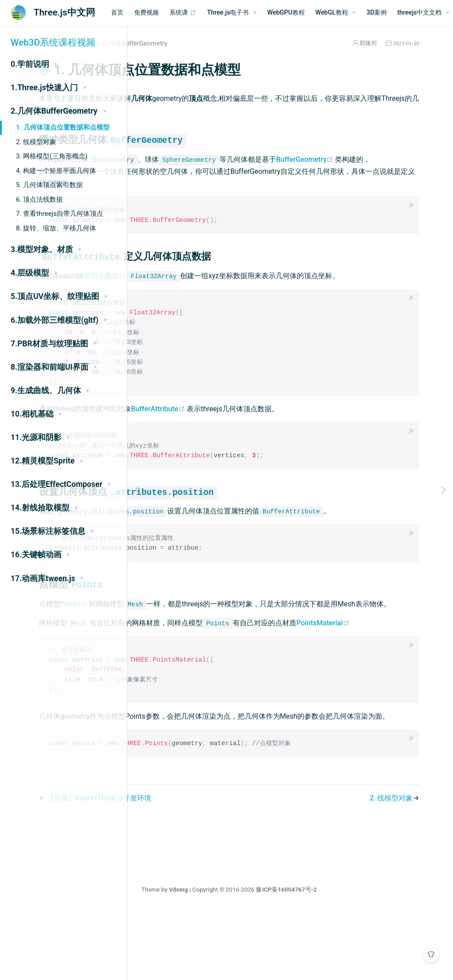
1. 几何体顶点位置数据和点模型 (63, 127)
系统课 (251, 13)
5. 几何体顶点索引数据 (49, 185)
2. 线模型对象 (36, 142)
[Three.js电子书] (300, 13)
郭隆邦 (378, 43)
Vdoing (240, 957)
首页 (185, 13)
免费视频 (215, 13)
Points (186, 633)
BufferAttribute (271, 425)
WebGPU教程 (354, 13)
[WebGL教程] (403, 13)
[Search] (127, 12)
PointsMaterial (177, 677)
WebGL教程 (399, 13)
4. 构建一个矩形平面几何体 (56, 171)
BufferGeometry (180, 171)
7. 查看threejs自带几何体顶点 (60, 214)
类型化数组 (217, 277)
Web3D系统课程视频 (53, 42)
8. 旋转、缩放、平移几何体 (56, 228)
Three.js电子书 (296, 13)
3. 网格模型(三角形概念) (52, 156)
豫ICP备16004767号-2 (348, 957)
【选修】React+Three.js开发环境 (211, 866)
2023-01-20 (416, 43)
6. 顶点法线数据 (39, 199)
